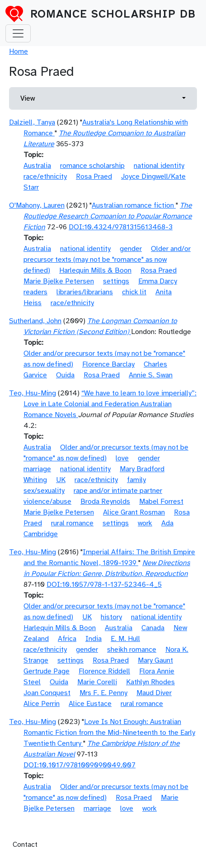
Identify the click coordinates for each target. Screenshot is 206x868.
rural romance (72, 523)
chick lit (134, 292)
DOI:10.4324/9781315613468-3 (121, 227)
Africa (67, 639)
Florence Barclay (108, 364)
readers (35, 292)
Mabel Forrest (161, 501)
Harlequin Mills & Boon (95, 270)
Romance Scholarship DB (113, 14)
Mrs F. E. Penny (103, 693)
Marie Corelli (97, 682)
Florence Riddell (104, 671)
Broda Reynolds (105, 501)
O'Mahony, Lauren (37, 205)
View (28, 98)
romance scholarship (92, 166)
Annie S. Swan (151, 375)
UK (61, 480)
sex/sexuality (44, 491)
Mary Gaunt (155, 660)
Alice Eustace (90, 704)
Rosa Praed (94, 176)
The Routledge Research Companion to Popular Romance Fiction (108, 216)
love (122, 458)
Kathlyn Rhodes (150, 682)
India (94, 639)
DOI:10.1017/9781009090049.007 (80, 765)
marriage (37, 469)
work (145, 523)
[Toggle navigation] (18, 33)
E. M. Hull (125, 639)
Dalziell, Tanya (32, 122)
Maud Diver (154, 693)
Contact (25, 845)
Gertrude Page (47, 671)
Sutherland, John (35, 321)
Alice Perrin (42, 704)
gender (131, 249)
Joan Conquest (47, 693)
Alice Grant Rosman (134, 512)
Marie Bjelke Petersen (59, 281)
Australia (37, 166)
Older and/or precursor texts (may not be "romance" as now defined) (107, 260)
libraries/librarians (85, 292)
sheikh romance (132, 650)
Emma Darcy (158, 281)
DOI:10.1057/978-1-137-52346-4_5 (104, 585)
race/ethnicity (45, 176)
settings (116, 281)
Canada (153, 628)
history (111, 617)
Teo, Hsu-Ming (33, 393)
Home (19, 51)
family (136, 480)
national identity (159, 166)
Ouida (65, 375)
